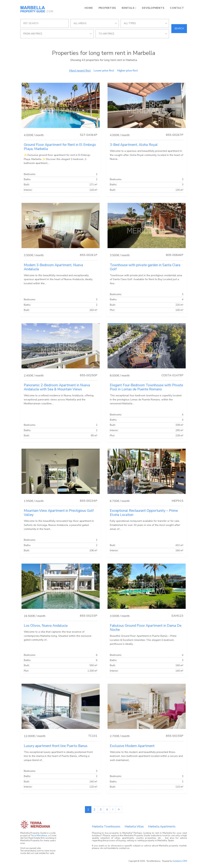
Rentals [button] (128, 8)
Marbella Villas (134, 827)
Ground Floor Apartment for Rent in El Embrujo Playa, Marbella (60, 147)
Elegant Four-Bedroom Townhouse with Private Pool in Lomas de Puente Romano (146, 387)
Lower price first (104, 71)
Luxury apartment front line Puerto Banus (56, 746)
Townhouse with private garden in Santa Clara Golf (145, 267)
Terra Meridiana (39, 835)
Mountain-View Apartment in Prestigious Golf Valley (59, 513)
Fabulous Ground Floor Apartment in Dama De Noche (146, 628)
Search (179, 29)
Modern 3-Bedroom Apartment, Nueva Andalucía (53, 267)
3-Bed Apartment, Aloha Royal (134, 145)
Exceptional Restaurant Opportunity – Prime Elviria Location (144, 513)
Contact (177, 8)
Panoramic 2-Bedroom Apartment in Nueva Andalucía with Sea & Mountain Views (57, 387)
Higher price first (127, 71)
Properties (107, 8)
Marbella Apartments (162, 827)
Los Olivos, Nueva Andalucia (46, 626)
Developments (153, 8)
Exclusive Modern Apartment (132, 746)
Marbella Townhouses (106, 827)
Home (89, 8)
